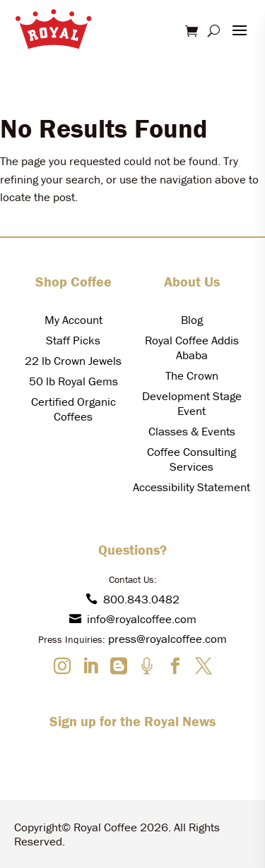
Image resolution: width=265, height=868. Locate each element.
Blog (192, 320)
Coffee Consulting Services (192, 459)
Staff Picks (73, 340)
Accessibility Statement (192, 487)
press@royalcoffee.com (167, 639)
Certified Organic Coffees (73, 409)
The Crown (192, 375)
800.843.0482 (132, 599)
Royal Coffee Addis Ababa (192, 348)
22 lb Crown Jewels (73, 361)
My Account (73, 320)
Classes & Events (192, 431)
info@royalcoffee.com (133, 619)
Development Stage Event (192, 403)
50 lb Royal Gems (73, 381)
